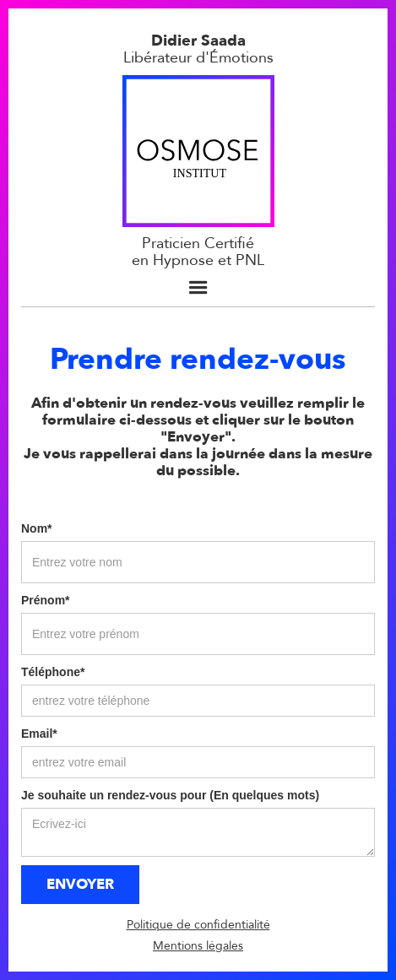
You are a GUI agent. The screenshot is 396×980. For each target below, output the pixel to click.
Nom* (37, 528)
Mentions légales (198, 946)
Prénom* (46, 600)
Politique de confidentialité (198, 925)
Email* (39, 734)
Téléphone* (53, 672)
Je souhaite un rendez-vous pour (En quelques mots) (170, 795)
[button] (198, 288)
